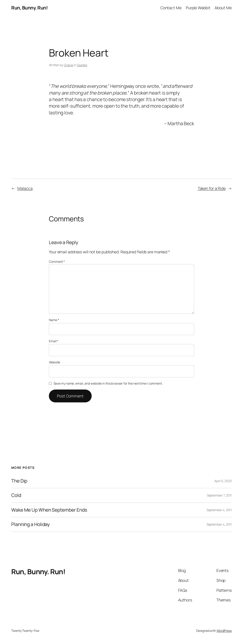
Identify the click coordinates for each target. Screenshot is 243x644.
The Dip (19, 481)
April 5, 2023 (223, 481)
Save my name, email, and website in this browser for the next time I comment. (108, 383)
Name (54, 320)
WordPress (224, 631)
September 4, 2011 (219, 510)
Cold (16, 495)
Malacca (25, 188)
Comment (57, 262)
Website (55, 362)
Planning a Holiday (31, 524)
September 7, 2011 (219, 495)
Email (54, 341)
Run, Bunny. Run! (30, 8)
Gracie (69, 65)
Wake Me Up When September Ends (49, 510)
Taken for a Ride (212, 188)
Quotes (82, 65)
